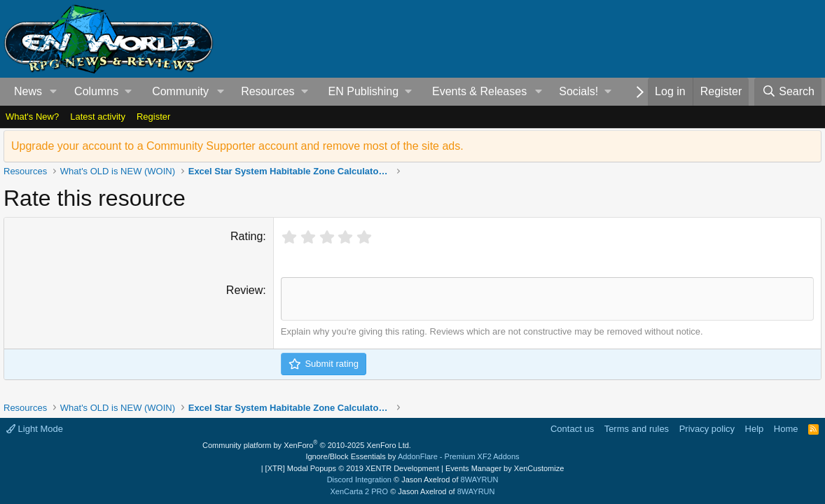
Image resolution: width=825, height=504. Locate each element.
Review (244, 290)
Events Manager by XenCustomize (505, 468)
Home (786, 429)
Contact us (572, 429)
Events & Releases (479, 91)
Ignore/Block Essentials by (412, 456)
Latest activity (98, 117)
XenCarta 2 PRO (360, 491)
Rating (247, 236)
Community (180, 91)
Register (153, 117)
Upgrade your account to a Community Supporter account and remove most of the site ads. (237, 146)
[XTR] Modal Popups (352, 468)
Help (755, 429)
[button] (54, 92)
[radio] (290, 238)
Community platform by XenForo (307, 445)
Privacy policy (707, 429)
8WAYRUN (480, 479)
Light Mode (35, 429)
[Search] (788, 92)
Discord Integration (359, 479)
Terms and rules (637, 429)
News (28, 91)
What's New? (32, 117)
